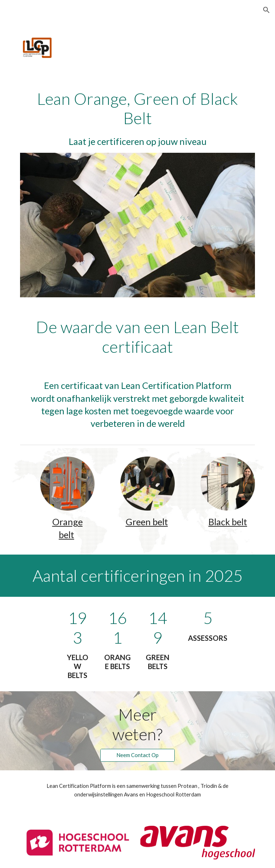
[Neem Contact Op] (137, 755)
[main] (137, 118)
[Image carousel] (137, 225)
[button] (266, 10)
